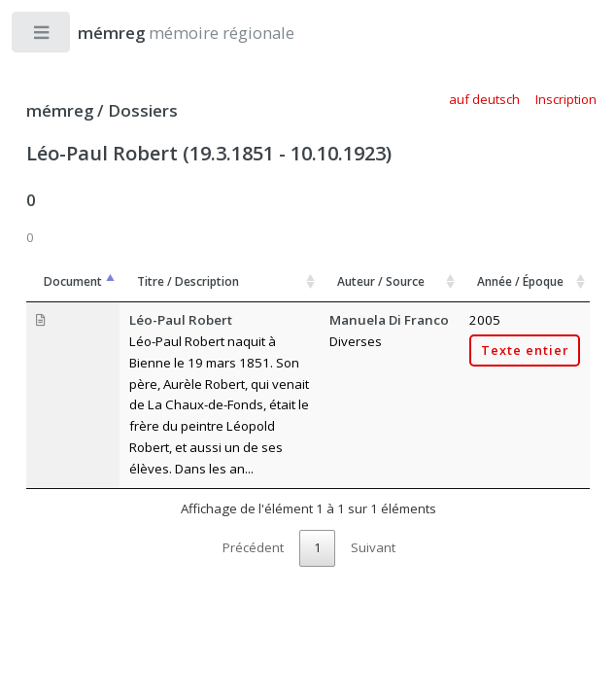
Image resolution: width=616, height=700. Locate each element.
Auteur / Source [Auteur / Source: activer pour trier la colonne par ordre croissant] (381, 281)
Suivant (373, 547)
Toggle (42, 36)
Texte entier (524, 350)
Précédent (253, 547)
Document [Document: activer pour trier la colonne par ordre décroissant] (73, 281)
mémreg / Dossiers (102, 110)
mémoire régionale (167, 33)
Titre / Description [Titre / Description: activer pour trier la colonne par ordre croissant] (188, 281)
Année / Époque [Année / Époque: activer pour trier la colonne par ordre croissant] (520, 281)
